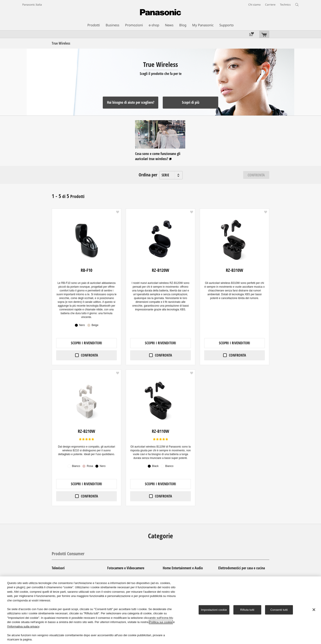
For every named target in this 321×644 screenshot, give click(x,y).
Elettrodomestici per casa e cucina (242, 568)
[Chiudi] (314, 610)
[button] (118, 212)
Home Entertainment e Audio (183, 568)
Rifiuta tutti (247, 610)
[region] (160, 610)
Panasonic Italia (32, 5)
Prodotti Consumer (68, 554)
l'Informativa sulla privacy (23, 626)
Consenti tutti (279, 610)
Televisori (58, 568)
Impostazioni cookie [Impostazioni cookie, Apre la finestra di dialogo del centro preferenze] (214, 610)
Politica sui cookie (161, 622)
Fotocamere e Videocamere (126, 568)
